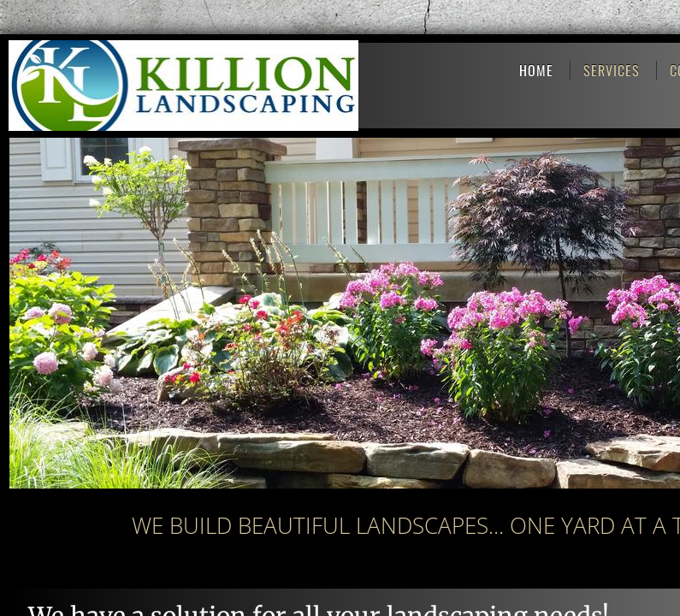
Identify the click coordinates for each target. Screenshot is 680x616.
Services (612, 70)
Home (536, 70)
